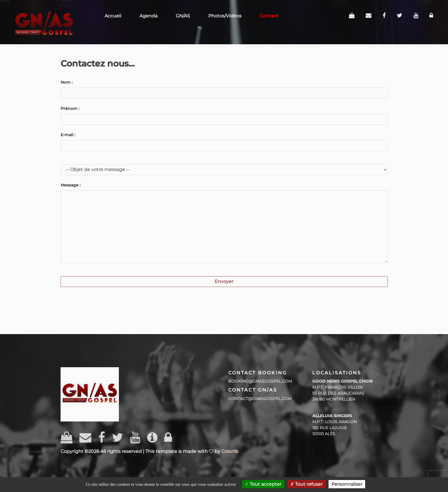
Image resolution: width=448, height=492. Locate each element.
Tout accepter (263, 484)
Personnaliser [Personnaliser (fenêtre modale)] (347, 484)
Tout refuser (306, 484)
